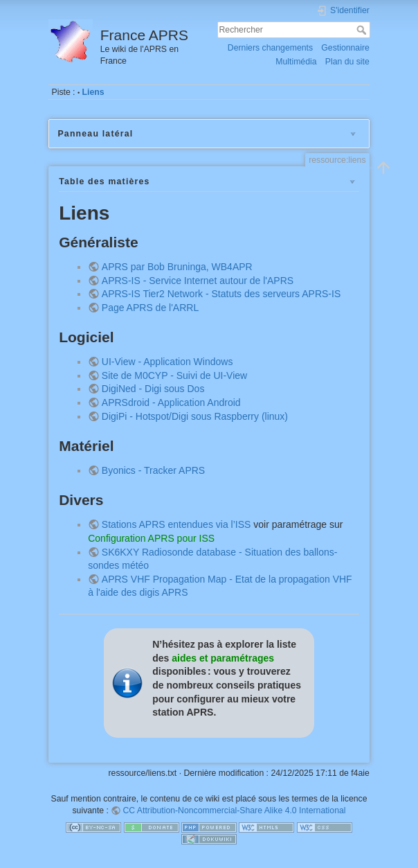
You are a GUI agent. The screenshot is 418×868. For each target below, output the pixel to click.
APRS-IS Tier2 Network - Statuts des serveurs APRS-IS (221, 294)
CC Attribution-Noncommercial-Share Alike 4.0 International (234, 811)
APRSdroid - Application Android (171, 402)
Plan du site (347, 62)
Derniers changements (270, 48)
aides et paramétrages (223, 658)
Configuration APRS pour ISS (151, 538)
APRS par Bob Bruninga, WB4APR (177, 267)
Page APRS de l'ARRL (150, 308)
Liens (93, 92)
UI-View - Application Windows (167, 362)
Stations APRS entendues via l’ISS (176, 524)
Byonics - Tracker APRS (153, 470)
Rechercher (363, 30)
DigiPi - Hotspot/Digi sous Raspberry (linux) (195, 416)
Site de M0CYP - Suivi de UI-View (174, 375)
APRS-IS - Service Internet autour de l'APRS (198, 281)
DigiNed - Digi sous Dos (153, 389)
